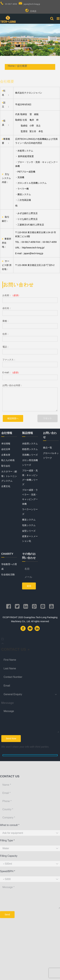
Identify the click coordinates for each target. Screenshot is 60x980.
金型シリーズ (29, 531)
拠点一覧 (48, 448)
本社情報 (6, 444)
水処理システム (30, 444)
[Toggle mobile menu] (58, 19)
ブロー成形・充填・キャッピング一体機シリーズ (30, 477)
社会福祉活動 (8, 574)
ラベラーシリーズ (30, 512)
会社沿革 (6, 449)
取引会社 (6, 466)
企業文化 (6, 486)
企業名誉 (6, 455)
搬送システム (29, 520)
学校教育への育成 (9, 567)
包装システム (29, 525)
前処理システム (30, 449)
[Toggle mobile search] (52, 19)
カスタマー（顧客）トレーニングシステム (9, 476)
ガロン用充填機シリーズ (30, 463)
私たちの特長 (8, 460)
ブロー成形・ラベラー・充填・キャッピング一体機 (30, 497)
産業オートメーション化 (30, 539)
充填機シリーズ (30, 455)
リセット (48, 418)
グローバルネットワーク (51, 455)
